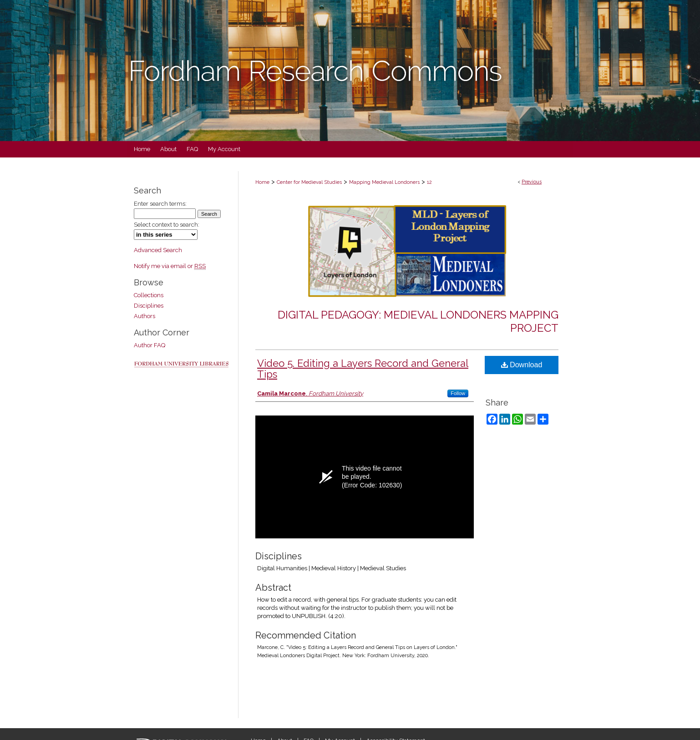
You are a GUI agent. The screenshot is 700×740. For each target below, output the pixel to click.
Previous (532, 182)
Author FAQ (150, 345)
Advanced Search (158, 250)
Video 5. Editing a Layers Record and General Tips (363, 369)
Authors (145, 316)
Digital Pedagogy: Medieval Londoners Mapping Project (418, 321)
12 (429, 182)
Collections (149, 295)
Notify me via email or (170, 266)
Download (522, 365)
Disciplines (149, 306)
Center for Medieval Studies (309, 182)
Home (262, 182)
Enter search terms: (160, 204)
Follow (458, 393)
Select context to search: (167, 225)
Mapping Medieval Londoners (384, 182)
